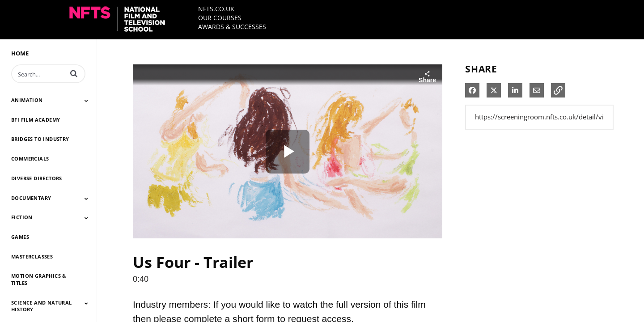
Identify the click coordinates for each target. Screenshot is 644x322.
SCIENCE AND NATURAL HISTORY (42, 306)
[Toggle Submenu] (86, 101)
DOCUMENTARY (31, 198)
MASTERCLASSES (32, 256)
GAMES (20, 237)
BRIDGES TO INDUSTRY (40, 139)
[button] (74, 73)
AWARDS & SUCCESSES (232, 27)
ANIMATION (27, 100)
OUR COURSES (220, 18)
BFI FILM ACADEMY (36, 120)
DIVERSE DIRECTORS (37, 178)
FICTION (22, 217)
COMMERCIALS (30, 159)
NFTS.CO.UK (216, 9)
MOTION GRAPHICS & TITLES (39, 279)
